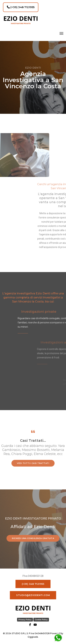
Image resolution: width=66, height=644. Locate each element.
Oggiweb (33, 637)
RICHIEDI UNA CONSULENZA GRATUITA (33, 538)
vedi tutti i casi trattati (33, 463)
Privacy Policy (25, 620)
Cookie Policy (41, 620)
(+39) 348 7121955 (21, 7)
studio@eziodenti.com (33, 595)
